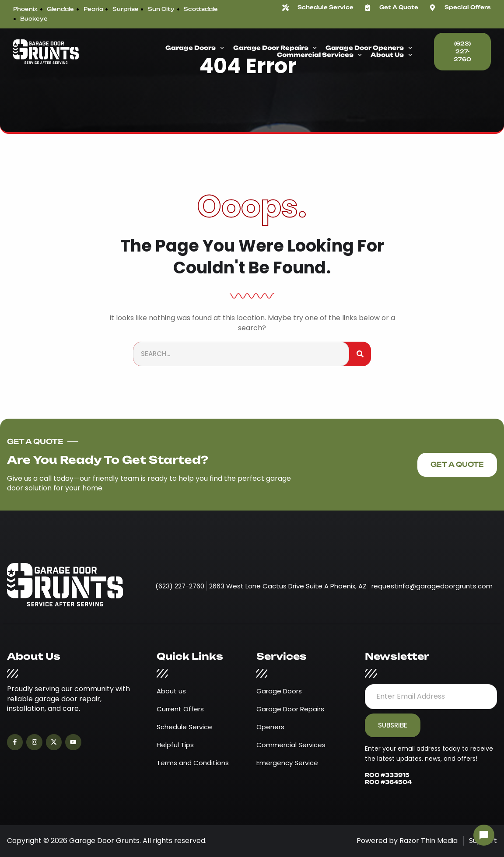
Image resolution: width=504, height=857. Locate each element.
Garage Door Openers (369, 48)
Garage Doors (195, 48)
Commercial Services (319, 55)
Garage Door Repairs (275, 48)
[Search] (360, 354)
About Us (391, 55)
